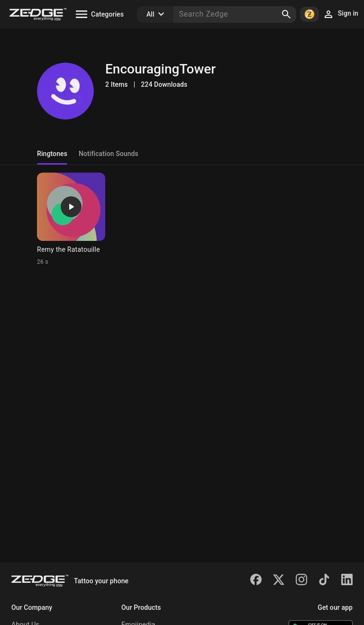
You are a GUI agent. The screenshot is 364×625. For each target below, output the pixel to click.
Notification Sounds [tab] (109, 154)
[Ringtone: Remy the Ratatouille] (71, 219)
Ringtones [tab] (52, 154)
